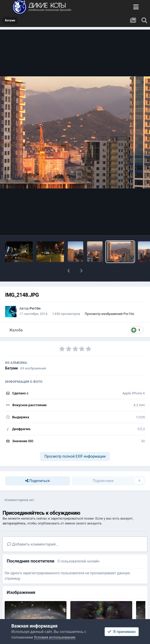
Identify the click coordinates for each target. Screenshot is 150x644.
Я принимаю (122, 632)
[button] (69, 271)
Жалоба (16, 330)
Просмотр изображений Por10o (110, 314)
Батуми (11, 368)
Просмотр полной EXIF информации (75, 456)
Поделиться (37, 481)
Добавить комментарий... (33, 544)
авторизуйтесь (14, 523)
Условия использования (55, 637)
